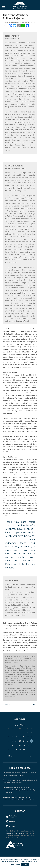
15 (20, 741)
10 (28, 737)
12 (9, 741)
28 (16, 750)
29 (20, 750)
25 (31, 745)
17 (28, 741)
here (12, 684)
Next (35, 704)
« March (10, 756)
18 (31, 741)
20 (12, 745)
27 (12, 750)
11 (31, 737)
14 (16, 741)
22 (20, 745)
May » (31, 756)
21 (16, 745)
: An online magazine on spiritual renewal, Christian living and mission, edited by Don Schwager (19, 790)
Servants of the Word (14, 833)
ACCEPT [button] (25, 864)
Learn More (16, 864)
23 (24, 745)
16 (24, 741)
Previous (7, 704)
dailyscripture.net (29, 660)
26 (9, 750)
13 (12, 741)
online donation (10, 696)
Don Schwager (28, 22)
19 (9, 745)
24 (28, 745)
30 (24, 750)
